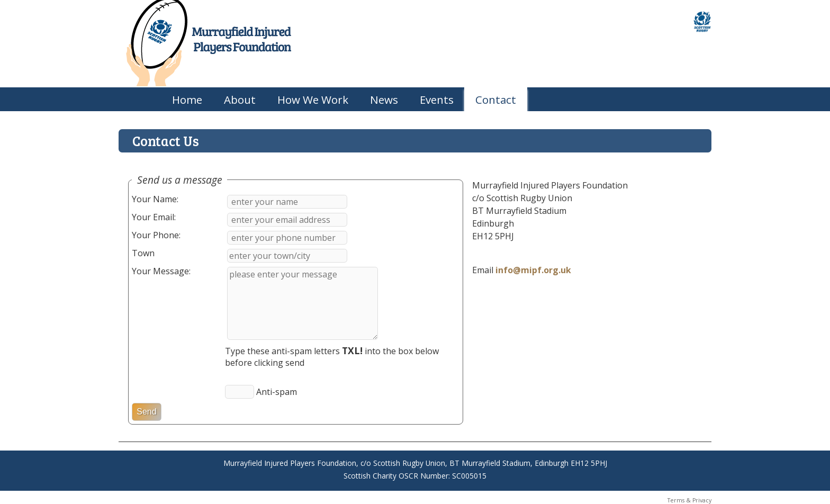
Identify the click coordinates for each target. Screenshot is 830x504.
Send (146, 412)
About (240, 100)
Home (187, 100)
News (384, 100)
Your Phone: (156, 235)
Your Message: (161, 271)
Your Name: (155, 199)
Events (437, 100)
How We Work (313, 100)
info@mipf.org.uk (533, 270)
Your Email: (154, 217)
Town (143, 253)
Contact (496, 100)
